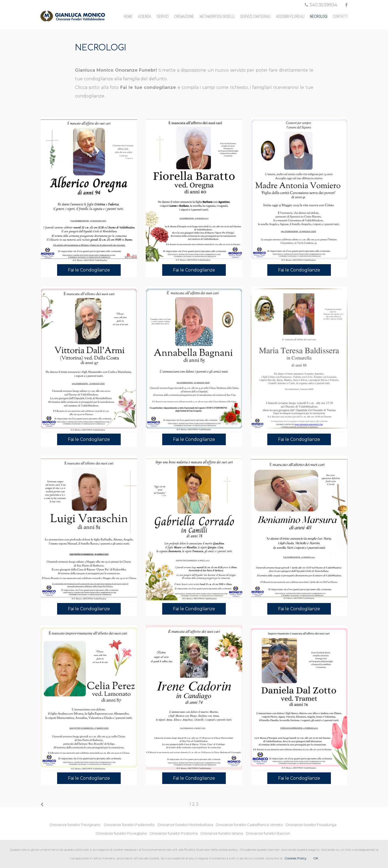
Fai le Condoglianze (89, 270)
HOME (128, 16)
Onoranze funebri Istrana (223, 833)
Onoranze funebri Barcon (269, 833)
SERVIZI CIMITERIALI (255, 16)
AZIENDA (145, 16)
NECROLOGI (319, 16)
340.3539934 (321, 5)
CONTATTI (340, 16)
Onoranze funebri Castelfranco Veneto (250, 825)
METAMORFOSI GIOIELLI (217, 16)
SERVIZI (163, 16)
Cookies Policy (296, 858)
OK (316, 858)
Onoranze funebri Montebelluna (186, 825)
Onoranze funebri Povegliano (123, 833)
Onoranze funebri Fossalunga (312, 825)
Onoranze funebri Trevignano (76, 825)
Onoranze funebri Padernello (130, 825)
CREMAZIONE (184, 16)
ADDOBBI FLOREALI (290, 16)
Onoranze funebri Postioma (175, 833)
